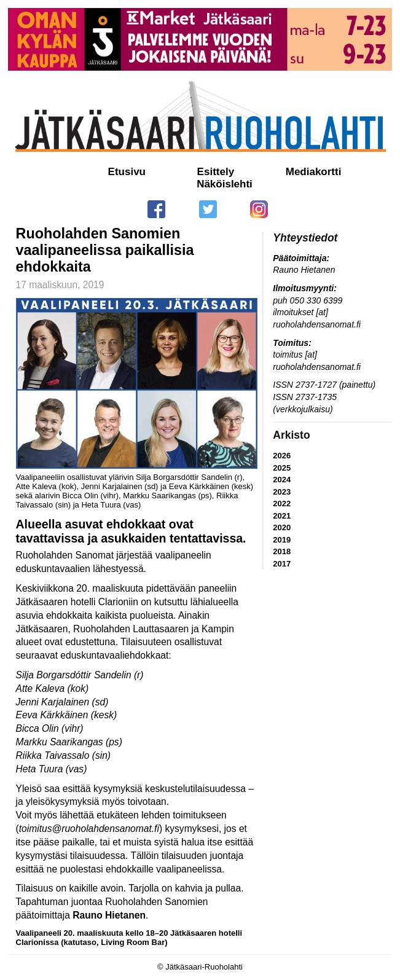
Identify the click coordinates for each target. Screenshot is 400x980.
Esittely (216, 172)
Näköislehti (225, 184)
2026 (282, 456)
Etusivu (127, 172)
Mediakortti (314, 172)
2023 (282, 492)
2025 (282, 468)
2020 (282, 527)
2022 (282, 504)
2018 (282, 551)
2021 (282, 516)
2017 (282, 564)
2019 (282, 540)
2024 (282, 480)
